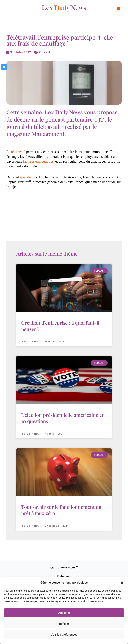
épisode (25, 177)
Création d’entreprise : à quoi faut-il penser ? (60, 326)
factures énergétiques (38, 161)
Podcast (44, 52)
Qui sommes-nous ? (64, 567)
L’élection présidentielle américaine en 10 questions (63, 418)
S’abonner (64, 576)
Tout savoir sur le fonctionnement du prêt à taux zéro (61, 510)
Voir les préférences (64, 635)
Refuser (64, 624)
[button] (122, 583)
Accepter (64, 613)
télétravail (18, 152)
